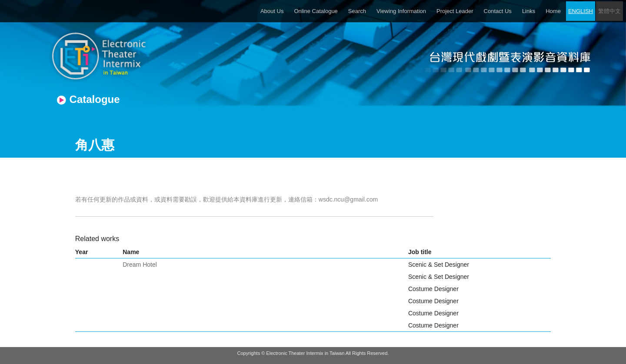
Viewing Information (401, 11)
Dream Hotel (140, 265)
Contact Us (498, 11)
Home (553, 11)
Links (529, 11)
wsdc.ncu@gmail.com (348, 199)
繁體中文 (609, 11)
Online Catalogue (316, 11)
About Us (272, 11)
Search (357, 11)
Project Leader (455, 11)
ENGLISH (581, 11)
